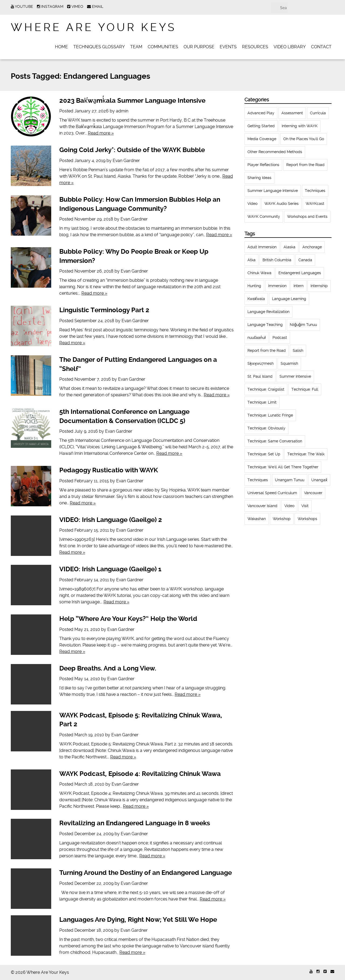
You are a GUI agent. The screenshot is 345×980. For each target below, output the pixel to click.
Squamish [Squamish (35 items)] (289, 363)
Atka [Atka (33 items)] (251, 260)
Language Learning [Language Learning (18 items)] (289, 299)
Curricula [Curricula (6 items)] (318, 113)
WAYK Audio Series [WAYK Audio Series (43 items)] (282, 204)
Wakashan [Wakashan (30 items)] (257, 519)
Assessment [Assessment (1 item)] (292, 113)
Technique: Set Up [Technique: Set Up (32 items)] (264, 454)
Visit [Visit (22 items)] (305, 506)
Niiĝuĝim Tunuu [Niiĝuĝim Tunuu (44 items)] (303, 325)
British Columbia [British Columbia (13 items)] (277, 260)
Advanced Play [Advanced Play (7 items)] (261, 113)
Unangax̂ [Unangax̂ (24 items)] (319, 480)
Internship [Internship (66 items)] (319, 286)
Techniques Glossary (99, 47)
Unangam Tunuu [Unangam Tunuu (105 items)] (290, 480)
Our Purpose (199, 47)
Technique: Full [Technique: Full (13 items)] (305, 389)
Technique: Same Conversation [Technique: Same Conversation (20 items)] (275, 441)
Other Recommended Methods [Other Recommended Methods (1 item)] (275, 152)
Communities (163, 47)
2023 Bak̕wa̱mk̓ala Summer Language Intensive (132, 101)
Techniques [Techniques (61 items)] (315, 191)
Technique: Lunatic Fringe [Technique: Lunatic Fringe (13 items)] (270, 415)
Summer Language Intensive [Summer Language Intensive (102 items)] (273, 191)
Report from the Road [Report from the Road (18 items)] (305, 165)
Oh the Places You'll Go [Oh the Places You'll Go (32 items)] (304, 139)
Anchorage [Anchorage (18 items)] (312, 247)
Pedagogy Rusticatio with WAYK (109, 470)
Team (136, 47)
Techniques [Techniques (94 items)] (258, 480)
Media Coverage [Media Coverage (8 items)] (262, 139)
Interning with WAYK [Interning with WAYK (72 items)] (300, 126)
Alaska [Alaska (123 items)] (289, 247)
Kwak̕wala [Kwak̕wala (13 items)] (256, 299)
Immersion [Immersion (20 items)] (277, 286)
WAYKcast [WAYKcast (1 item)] (315, 204)
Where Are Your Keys (94, 27)
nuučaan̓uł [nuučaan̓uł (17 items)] (256, 338)
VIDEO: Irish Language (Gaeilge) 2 (111, 520)
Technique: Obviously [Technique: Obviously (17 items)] (266, 428)
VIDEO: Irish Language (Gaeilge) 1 (110, 569)
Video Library (290, 47)
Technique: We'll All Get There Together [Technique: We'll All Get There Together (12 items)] (283, 467)
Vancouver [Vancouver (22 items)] (313, 493)
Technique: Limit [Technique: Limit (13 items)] (262, 402)
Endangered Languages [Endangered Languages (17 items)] (300, 273)
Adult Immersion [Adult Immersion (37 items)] (262, 247)
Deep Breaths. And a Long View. (108, 668)
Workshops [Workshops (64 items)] (307, 519)
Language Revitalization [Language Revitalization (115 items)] (268, 312)
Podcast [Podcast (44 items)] (280, 338)
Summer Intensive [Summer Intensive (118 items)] (295, 376)
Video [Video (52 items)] (252, 204)
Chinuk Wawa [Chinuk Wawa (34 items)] (259, 273)
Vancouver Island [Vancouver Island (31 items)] (262, 506)
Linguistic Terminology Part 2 (104, 310)
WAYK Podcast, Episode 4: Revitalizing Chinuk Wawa (140, 774)
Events (228, 47)
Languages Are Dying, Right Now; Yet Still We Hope (138, 920)
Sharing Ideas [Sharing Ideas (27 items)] (259, 178)
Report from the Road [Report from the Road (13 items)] (267, 350)
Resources (255, 47)
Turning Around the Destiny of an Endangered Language (146, 873)
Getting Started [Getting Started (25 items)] (261, 126)
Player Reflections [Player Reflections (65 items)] (263, 165)
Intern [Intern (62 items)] (299, 286)
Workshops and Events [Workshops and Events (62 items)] (307, 216)
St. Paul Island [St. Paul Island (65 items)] (260, 376)
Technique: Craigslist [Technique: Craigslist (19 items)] (266, 389)
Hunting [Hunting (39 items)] (254, 286)
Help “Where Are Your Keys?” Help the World (128, 619)
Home (61, 47)
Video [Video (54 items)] (289, 506)
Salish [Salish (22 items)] (298, 350)
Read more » (101, 133)
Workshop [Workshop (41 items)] (282, 519)
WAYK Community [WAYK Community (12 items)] (264, 216)
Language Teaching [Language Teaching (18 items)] (265, 325)
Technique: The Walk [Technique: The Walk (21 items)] (306, 454)
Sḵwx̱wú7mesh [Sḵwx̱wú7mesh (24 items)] (261, 363)
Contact (321, 47)
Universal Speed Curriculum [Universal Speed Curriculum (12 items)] (272, 493)
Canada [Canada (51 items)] (305, 260)
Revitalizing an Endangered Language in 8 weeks (135, 823)
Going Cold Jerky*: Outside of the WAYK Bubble (132, 150)
